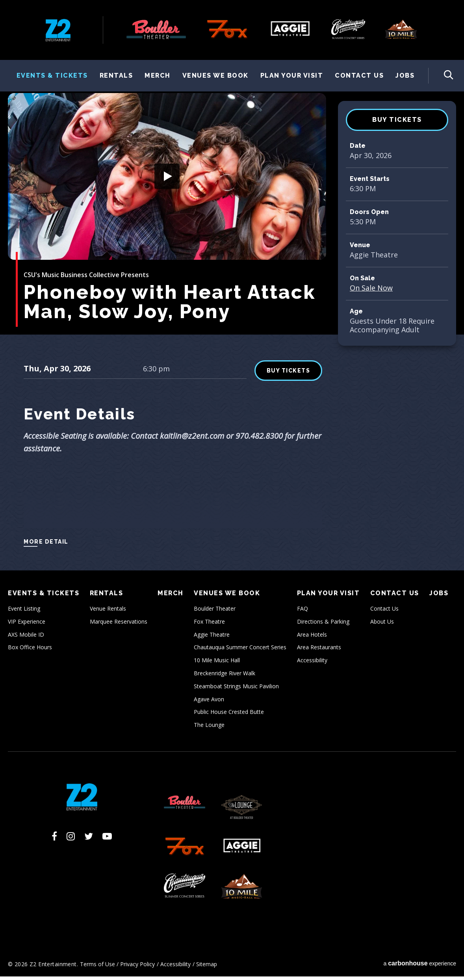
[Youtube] (107, 839)
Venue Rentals (108, 612)
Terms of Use (97, 967)
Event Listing (24, 612)
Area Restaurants (319, 651)
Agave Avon (209, 702)
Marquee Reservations (119, 625)
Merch (158, 75)
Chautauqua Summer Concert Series (240, 651)
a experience (420, 966)
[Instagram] (71, 839)
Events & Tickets (52, 75)
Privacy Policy (137, 967)
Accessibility (312, 664)
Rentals (116, 75)
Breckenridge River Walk (225, 676)
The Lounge (209, 728)
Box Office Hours (30, 651)
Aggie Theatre (212, 638)
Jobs (405, 75)
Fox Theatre (209, 625)
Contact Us (359, 75)
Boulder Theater (215, 612)
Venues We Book (215, 75)
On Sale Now (371, 291)
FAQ (303, 612)
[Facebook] (54, 839)
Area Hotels (312, 638)
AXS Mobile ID (26, 638)
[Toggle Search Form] (441, 76)
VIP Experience (27, 625)
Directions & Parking (323, 625)
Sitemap (207, 967)
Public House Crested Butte (229, 715)
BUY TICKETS (397, 123)
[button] (167, 179)
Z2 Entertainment (58, 30)
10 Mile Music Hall (217, 664)
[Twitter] (89, 839)
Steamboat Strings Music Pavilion (236, 689)
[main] (232, 331)
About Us (382, 625)
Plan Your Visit (292, 75)
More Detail (46, 545)
